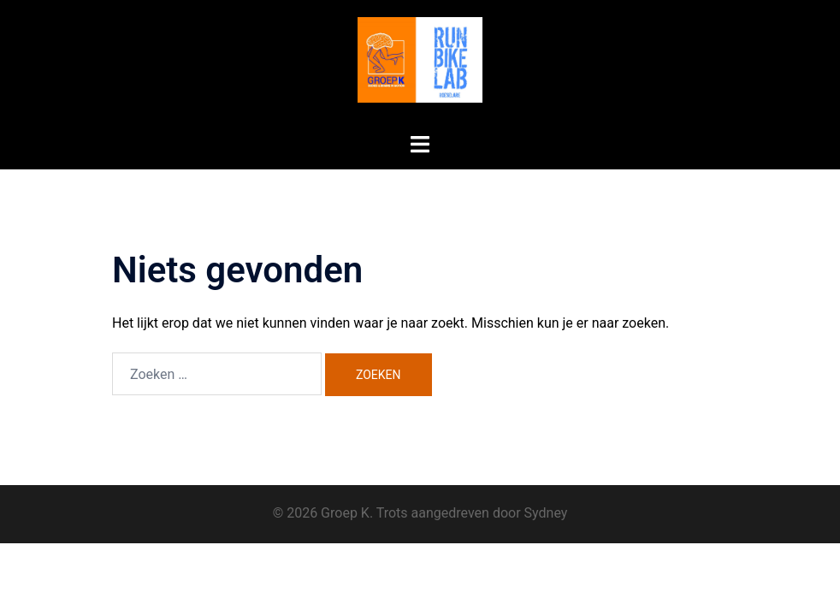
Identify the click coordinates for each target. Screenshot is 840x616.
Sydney (546, 513)
